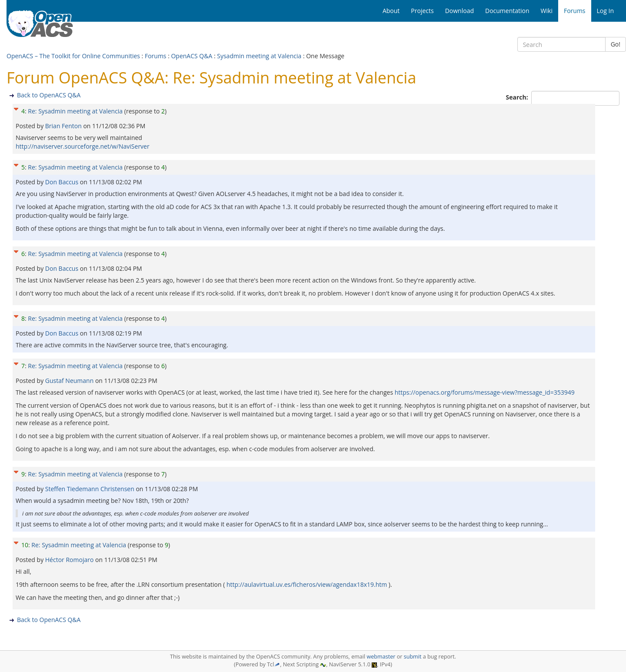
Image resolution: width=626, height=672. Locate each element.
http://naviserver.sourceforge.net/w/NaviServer (83, 146)
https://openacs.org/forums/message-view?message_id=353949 (485, 392)
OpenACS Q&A (191, 56)
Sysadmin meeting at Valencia (259, 56)
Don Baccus (63, 182)
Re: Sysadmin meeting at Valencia (75, 111)
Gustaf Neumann (70, 381)
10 (25, 545)
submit (413, 657)
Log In (605, 11)
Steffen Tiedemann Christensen (91, 489)
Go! (616, 44)
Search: (518, 97)
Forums (156, 56)
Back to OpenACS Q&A (49, 95)
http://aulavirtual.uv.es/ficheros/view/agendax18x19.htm (307, 584)
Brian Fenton (64, 126)
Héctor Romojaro (70, 560)
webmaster (381, 657)
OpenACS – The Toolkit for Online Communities (73, 56)
